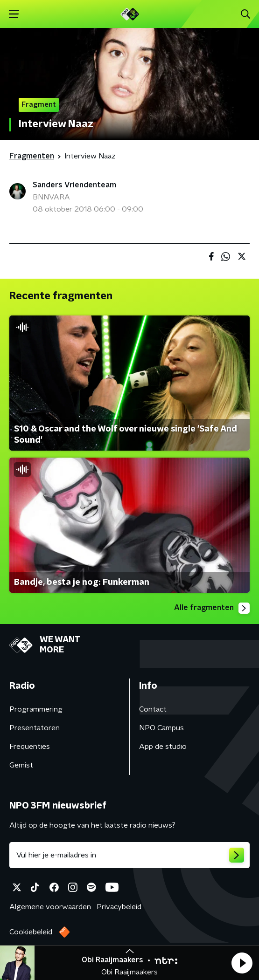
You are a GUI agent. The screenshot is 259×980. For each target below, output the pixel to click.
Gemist (21, 765)
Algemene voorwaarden (50, 907)
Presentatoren (35, 728)
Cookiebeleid (31, 932)
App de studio (163, 747)
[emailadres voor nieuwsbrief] (129, 855)
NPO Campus (161, 728)
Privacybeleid (119, 907)
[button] (242, 963)
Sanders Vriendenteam (74, 185)
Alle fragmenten (212, 608)
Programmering (36, 709)
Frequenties (30, 747)
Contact (153, 709)
